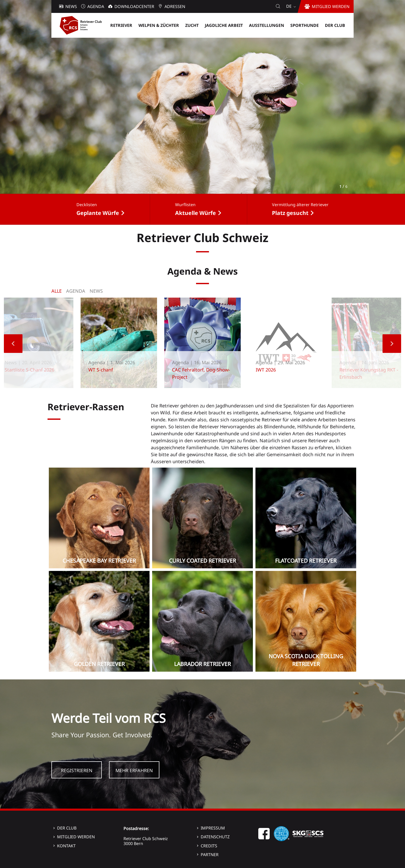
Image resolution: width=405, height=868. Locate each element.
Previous (13, 344)
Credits (209, 846)
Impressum (213, 828)
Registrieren (77, 770)
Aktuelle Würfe (196, 213)
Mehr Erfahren (134, 770)
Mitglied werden (76, 837)
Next (392, 344)
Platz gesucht (290, 213)
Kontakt (66, 846)
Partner (210, 855)
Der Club (67, 828)
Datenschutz (215, 837)
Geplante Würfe (98, 213)
